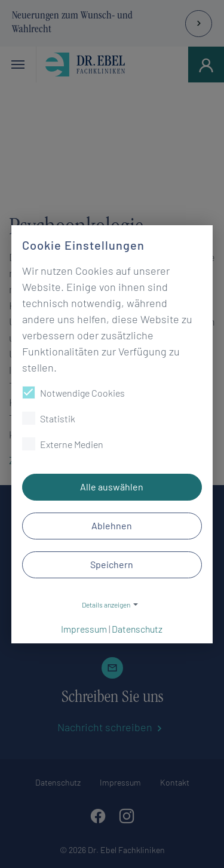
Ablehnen (112, 525)
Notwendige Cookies (73, 392)
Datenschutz (138, 629)
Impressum (85, 629)
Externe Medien (63, 444)
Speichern (112, 564)
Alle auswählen (112, 487)
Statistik (49, 418)
